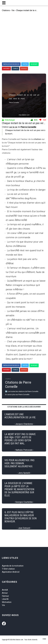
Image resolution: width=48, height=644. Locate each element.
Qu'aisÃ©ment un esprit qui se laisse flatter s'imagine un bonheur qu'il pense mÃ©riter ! (26, 285)
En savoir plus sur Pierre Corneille (17, 394)
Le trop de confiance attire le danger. (26, 190)
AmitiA (5, 590)
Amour (5, 593)
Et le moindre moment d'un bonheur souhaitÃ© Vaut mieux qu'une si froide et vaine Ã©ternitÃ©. (26, 216)
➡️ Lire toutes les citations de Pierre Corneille (22, 391)
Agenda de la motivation (13, 566)
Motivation (7, 602)
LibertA (5, 599)
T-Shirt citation (8, 569)
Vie (3, 605)
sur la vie (13, 127)
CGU (44, 639)
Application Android (11, 572)
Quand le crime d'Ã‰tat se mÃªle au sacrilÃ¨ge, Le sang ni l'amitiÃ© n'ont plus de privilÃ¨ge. (26, 172)
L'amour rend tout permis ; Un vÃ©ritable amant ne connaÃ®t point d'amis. (25, 333)
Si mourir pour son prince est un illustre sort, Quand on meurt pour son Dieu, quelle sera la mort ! (26, 354)
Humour (5, 596)
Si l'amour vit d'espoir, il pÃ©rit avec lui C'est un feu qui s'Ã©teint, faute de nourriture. (25, 272)
